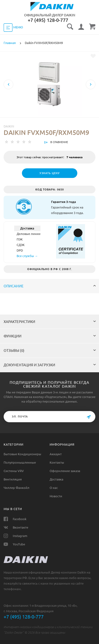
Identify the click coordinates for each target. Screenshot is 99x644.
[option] (49, 101)
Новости (56, 496)
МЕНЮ (13, 28)
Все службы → (27, 256)
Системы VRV (14, 471)
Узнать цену (50, 173)
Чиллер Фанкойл (16, 488)
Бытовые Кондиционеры (22, 454)
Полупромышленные (20, 462)
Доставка (56, 479)
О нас (54, 488)
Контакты (57, 462)
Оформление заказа (65, 471)
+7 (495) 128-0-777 (24, 617)
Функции (50, 336)
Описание (50, 286)
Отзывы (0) (50, 350)
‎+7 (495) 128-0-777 (48, 20)
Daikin (9, 126)
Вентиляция (13, 479)
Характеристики (50, 322)
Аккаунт (56, 454)
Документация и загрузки (50, 365)
